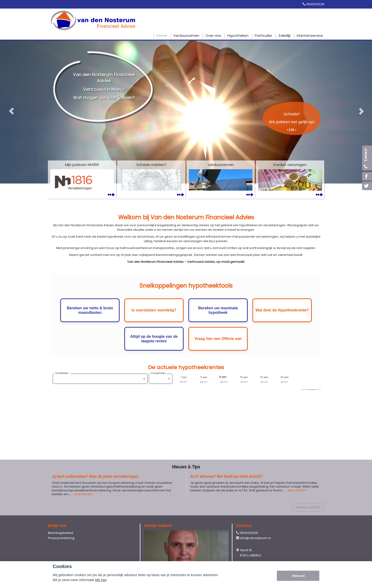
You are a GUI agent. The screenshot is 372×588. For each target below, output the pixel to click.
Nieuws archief (308, 507)
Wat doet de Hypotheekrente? (282, 310)
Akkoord (298, 576)
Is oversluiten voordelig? (154, 310)
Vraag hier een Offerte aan (218, 339)
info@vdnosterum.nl (255, 538)
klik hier (101, 580)
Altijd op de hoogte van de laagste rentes (154, 339)
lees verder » (84, 494)
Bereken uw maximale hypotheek (218, 310)
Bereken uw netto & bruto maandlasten (90, 310)
